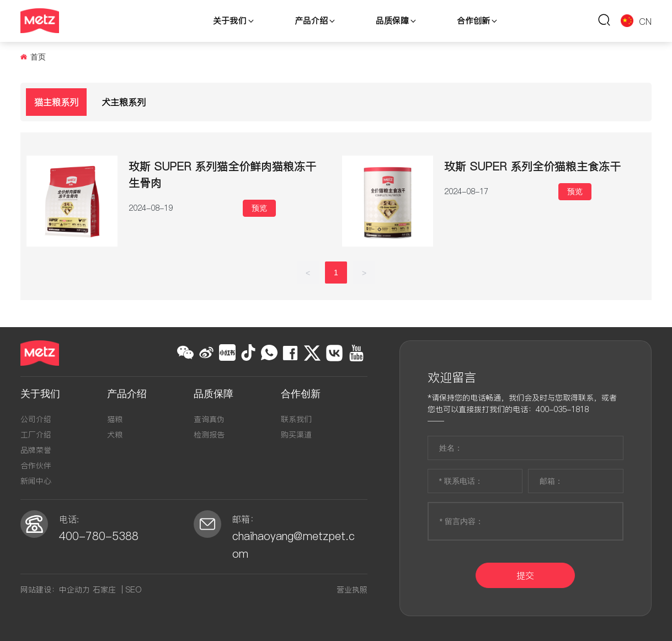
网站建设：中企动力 (55, 590)
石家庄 (104, 590)
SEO (134, 590)
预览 (259, 208)
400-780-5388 (99, 536)
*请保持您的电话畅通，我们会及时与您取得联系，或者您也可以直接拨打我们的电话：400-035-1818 (522, 404)
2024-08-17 (466, 191)
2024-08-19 (151, 208)
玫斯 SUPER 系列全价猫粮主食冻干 (532, 167)
